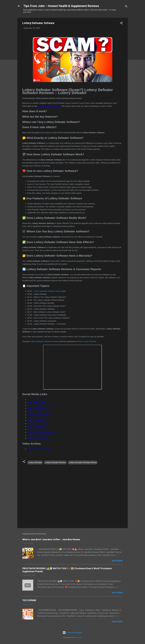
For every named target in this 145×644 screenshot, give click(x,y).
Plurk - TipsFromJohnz (37, 403)
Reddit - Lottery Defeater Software (41, 432)
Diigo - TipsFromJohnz (37, 420)
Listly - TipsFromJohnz (37, 426)
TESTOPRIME (29, 600)
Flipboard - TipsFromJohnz (38, 429)
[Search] (126, 7)
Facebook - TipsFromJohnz (39, 417)
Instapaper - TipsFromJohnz (39, 435)
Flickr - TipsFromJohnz (37, 408)
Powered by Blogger (72, 633)
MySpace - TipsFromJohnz (38, 411)
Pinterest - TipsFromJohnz (38, 438)
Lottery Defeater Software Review (47, 291)
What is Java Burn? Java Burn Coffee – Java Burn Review (51, 539)
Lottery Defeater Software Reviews (44, 341)
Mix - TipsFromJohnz (36, 400)
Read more (117, 561)
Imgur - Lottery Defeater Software (41, 405)
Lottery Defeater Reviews (55, 462)
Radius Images (78, 637)
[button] (121, 23)
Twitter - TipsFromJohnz (37, 423)
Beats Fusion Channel (87, 341)
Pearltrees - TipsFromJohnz (39, 414)
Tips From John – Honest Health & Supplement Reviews (61, 6)
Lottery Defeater (35, 462)
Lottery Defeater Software (49, 106)
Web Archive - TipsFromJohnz (40, 449)
